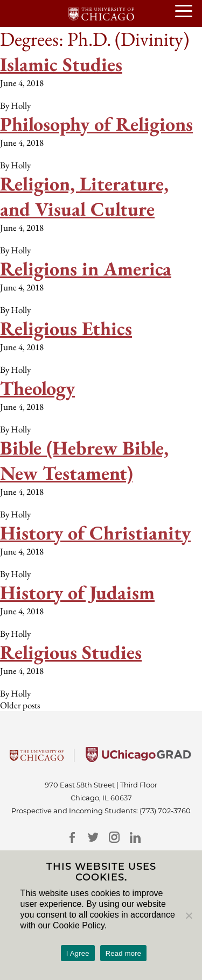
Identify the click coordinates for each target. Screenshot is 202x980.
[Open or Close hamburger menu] (189, 12)
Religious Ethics (66, 328)
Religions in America (86, 269)
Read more (124, 953)
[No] (189, 915)
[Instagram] (114, 837)
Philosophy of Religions (96, 124)
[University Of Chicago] (37, 759)
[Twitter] (93, 837)
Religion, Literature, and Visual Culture (84, 196)
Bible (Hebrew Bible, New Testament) (84, 460)
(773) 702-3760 (165, 811)
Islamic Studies (61, 64)
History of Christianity (95, 533)
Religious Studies (71, 652)
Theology (37, 388)
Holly (21, 105)
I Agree (78, 953)
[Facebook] (72, 837)
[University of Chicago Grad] (138, 759)
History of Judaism (77, 592)
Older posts (20, 705)
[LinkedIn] (135, 837)
